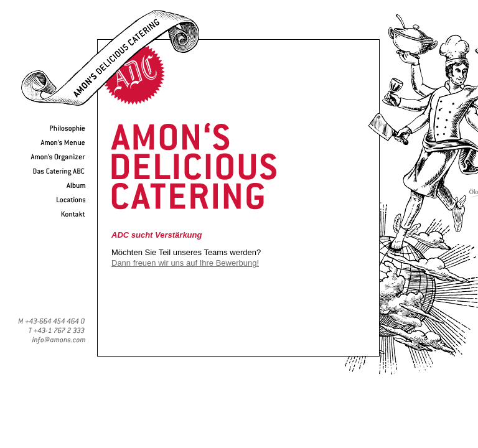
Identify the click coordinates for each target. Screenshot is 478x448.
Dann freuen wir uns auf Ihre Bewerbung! (185, 263)
